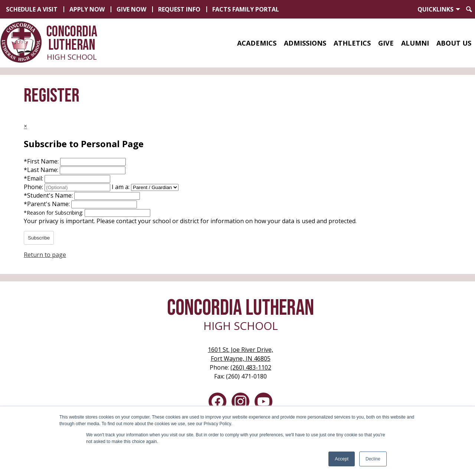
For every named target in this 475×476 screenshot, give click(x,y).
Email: (34, 178)
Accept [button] (342, 459)
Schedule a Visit (32, 9)
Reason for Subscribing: (54, 213)
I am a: (121, 187)
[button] (257, 43)
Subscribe (39, 238)
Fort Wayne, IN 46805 (240, 354)
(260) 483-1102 (251, 367)
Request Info (179, 9)
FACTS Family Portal (246, 9)
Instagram (240, 403)
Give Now (131, 9)
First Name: (42, 161)
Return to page (45, 255)
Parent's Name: (47, 204)
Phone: (34, 187)
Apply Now (87, 9)
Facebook (217, 403)
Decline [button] (373, 459)
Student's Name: (49, 195)
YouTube (263, 403)
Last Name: (42, 170)
